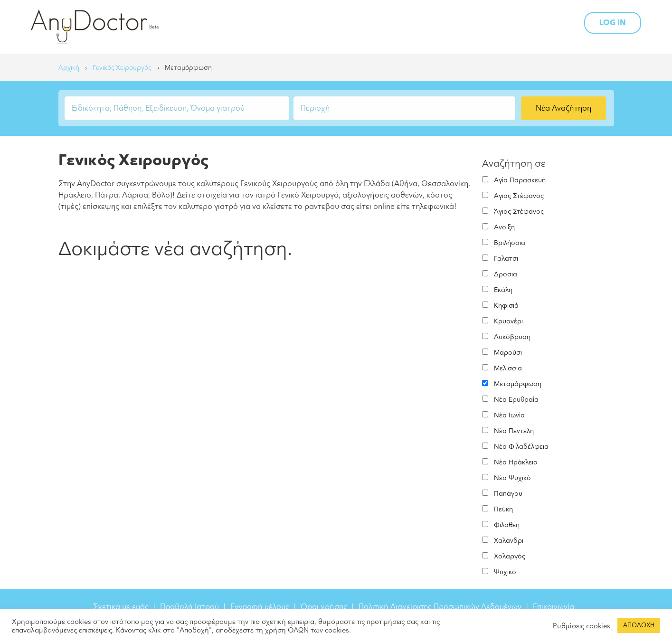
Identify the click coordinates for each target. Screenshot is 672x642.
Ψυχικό (505, 572)
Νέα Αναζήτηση (563, 108)
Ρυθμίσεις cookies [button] (582, 626)
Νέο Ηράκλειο (516, 462)
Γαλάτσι (506, 259)
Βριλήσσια (510, 243)
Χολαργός (510, 556)
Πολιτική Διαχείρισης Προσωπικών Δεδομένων (440, 607)
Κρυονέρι (508, 321)
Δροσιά (506, 274)
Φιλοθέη (507, 525)
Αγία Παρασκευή (520, 180)
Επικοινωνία (554, 607)
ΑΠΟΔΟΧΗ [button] (639, 625)
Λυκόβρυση (512, 337)
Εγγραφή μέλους (260, 607)
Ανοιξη (504, 227)
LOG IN (613, 23)
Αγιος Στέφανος (519, 196)
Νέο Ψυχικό (512, 478)
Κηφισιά (506, 306)
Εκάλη (503, 290)
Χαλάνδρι (509, 541)
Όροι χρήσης (324, 607)
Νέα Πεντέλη (514, 431)
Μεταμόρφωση (518, 384)
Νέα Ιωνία (509, 415)
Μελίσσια (508, 368)
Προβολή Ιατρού (189, 607)
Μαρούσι (508, 353)
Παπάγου (508, 494)
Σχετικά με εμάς (121, 607)
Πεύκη (503, 509)
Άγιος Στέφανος (519, 212)
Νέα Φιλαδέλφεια (521, 447)
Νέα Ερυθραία (516, 400)
